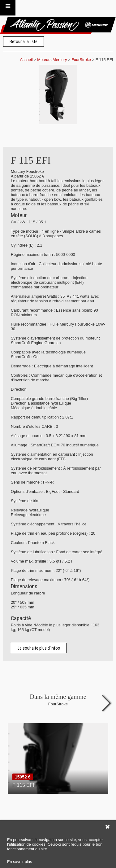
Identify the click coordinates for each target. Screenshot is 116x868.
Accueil (26, 60)
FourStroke (81, 60)
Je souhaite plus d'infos (39, 648)
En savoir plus (19, 862)
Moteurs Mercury (52, 60)
